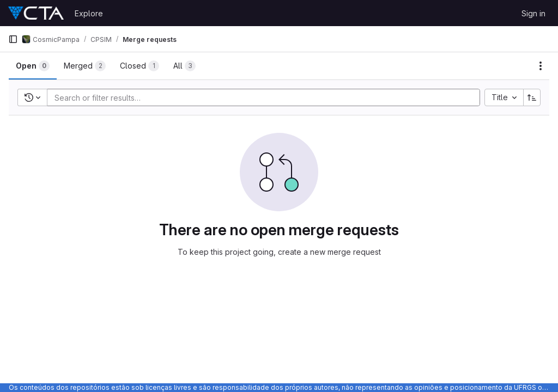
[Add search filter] (267, 97)
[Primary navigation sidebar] (13, 39)
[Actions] (541, 66)
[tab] (33, 66)
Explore (89, 13)
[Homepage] (36, 13)
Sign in (533, 13)
